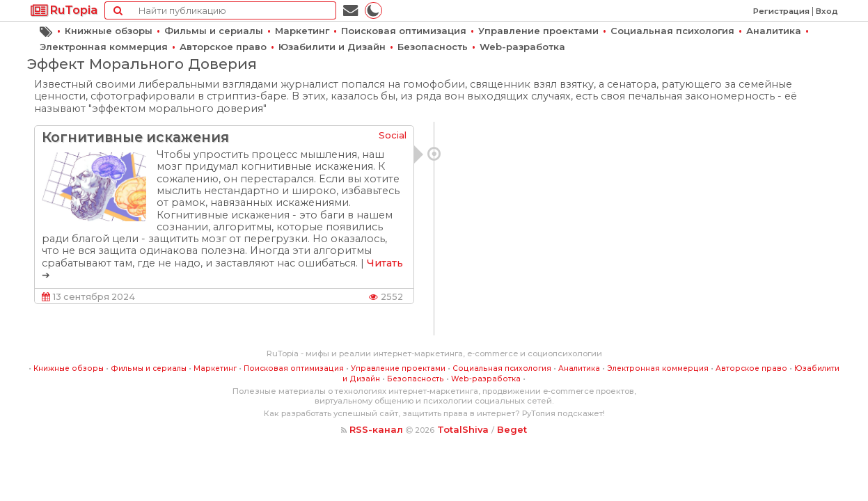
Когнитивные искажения (135, 137)
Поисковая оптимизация (404, 31)
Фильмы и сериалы (214, 31)
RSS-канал (376, 429)
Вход (827, 11)
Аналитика (774, 31)
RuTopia (64, 10)
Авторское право (223, 47)
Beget (512, 429)
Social (393, 135)
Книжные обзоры (109, 31)
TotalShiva (463, 429)
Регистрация (781, 11)
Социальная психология (672, 31)
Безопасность (433, 47)
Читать (385, 263)
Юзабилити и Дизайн (332, 47)
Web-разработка (522, 47)
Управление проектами (538, 31)
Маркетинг (302, 31)
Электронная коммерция (104, 47)
